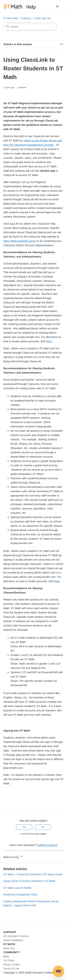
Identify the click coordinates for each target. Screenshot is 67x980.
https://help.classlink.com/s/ (20, 241)
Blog (6, 956)
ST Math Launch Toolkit (17, 888)
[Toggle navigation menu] (57, 6)
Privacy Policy (12, 964)
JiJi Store (9, 960)
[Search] (30, 27)
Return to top (13, 856)
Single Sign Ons (43, 18)
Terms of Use (11, 968)
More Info (9, 948)
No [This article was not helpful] (43, 827)
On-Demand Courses (16, 936)
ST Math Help (10, 18)
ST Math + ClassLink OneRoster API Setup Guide (33, 874)
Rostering (26, 18)
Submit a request (47, 845)
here (13, 224)
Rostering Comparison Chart (20, 894)
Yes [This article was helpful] (24, 827)
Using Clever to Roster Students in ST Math (29, 881)
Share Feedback (13, 940)
